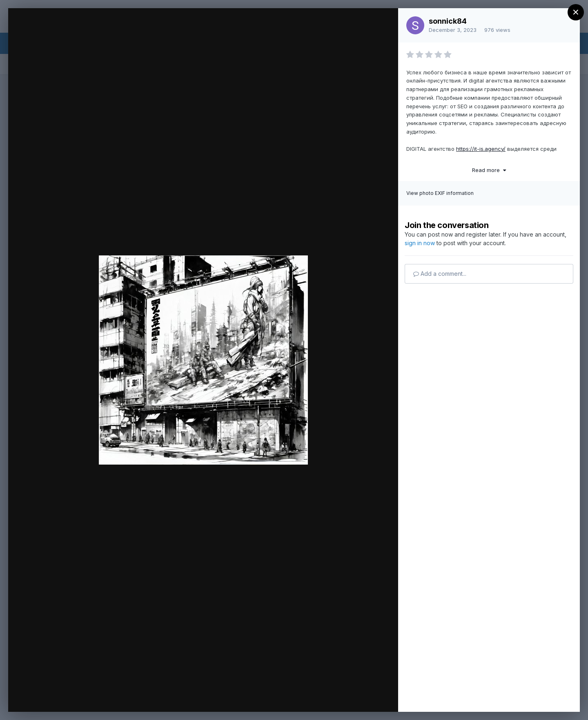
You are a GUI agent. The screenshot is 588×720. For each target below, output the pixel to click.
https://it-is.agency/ (481, 149)
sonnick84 (448, 21)
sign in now (420, 243)
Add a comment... (440, 274)
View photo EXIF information (440, 193)
